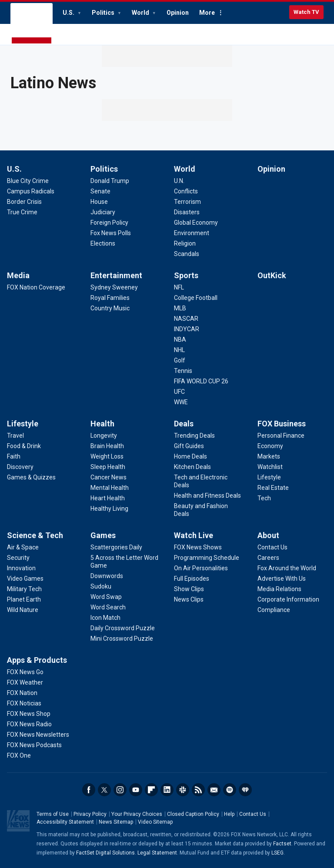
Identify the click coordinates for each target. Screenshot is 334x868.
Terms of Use (53, 814)
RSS (198, 790)
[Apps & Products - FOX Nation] (22, 693)
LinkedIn (167, 790)
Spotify (230, 790)
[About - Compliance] (274, 610)
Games (103, 535)
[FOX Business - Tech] (264, 498)
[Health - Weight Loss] (107, 456)
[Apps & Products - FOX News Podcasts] (34, 745)
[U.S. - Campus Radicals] (31, 191)
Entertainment (116, 275)
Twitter (104, 790)
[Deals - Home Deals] (190, 456)
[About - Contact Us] (272, 547)
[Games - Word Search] (108, 607)
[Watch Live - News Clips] (189, 599)
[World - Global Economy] (196, 223)
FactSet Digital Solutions (105, 853)
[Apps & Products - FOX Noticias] (24, 703)
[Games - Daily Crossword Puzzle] (123, 628)
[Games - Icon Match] (105, 618)
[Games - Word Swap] (106, 597)
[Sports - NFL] (179, 287)
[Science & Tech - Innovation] (21, 568)
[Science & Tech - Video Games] (25, 579)
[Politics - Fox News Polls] (111, 233)
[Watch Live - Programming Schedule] (207, 558)
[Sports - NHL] (179, 350)
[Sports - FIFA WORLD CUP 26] (201, 381)
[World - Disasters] (187, 212)
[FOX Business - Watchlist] (270, 467)
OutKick (272, 275)
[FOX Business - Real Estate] (273, 488)
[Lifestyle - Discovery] (20, 467)
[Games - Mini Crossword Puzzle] (122, 639)
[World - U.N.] (179, 181)
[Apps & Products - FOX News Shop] (29, 714)
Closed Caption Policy (193, 814)
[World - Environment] (192, 233)
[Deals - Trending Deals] (194, 436)
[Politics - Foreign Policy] (109, 223)
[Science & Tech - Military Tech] (24, 589)
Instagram (120, 790)
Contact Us (253, 814)
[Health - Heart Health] (108, 498)
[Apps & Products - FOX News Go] (25, 672)
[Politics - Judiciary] (103, 212)
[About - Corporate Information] (288, 599)
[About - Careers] (268, 558)
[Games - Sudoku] (101, 586)
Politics (104, 13)
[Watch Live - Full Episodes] (192, 579)
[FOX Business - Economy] (270, 446)
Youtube (136, 790)
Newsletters (214, 790)
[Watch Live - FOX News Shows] (198, 547)
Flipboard (151, 790)
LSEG (277, 853)
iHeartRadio (245, 790)
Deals (184, 424)
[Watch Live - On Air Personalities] (201, 568)
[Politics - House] (99, 202)
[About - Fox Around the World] (287, 568)
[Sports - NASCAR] (186, 319)
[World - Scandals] (187, 254)
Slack (183, 790)
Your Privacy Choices (137, 814)
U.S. (69, 13)
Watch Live (194, 535)
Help (229, 814)
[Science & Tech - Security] (18, 558)
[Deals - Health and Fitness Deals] (207, 496)
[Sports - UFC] (179, 392)
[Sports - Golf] (180, 360)
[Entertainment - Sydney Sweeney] (114, 287)
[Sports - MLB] (180, 308)
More (207, 13)
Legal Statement (157, 853)
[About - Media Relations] (279, 589)
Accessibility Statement (65, 822)
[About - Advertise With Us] (282, 579)
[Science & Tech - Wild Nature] (23, 610)
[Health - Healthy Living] (109, 509)
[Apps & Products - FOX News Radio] (29, 724)
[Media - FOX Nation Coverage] (36, 287)
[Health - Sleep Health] (108, 467)
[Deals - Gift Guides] (189, 446)
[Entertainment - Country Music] (110, 308)
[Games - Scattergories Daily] (116, 547)
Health (102, 424)
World (141, 13)
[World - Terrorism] (187, 202)
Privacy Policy (90, 814)
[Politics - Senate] (100, 191)
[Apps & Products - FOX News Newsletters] (38, 735)
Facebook (89, 790)
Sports (186, 275)
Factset (282, 844)
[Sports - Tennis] (183, 371)
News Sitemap (116, 822)
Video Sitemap (155, 822)
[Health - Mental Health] (110, 488)
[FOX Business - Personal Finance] (281, 436)
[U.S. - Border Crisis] (24, 202)
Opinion (178, 13)
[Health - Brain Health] (107, 446)
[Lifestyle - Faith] (14, 456)
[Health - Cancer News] (109, 477)
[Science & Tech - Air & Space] (23, 547)
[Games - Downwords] (107, 576)
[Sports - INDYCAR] (187, 329)
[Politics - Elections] (103, 243)
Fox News (32, 24)
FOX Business (282, 424)
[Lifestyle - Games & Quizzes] (31, 477)
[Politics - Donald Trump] (110, 181)
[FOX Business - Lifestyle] (269, 477)
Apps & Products (37, 660)
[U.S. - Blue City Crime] (28, 181)
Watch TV (306, 12)
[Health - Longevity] (104, 436)
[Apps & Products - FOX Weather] (25, 682)
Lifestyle (23, 424)
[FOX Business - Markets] (269, 456)
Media (18, 275)
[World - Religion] (185, 243)
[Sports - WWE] (181, 402)
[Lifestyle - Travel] (15, 436)
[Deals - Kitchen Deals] (192, 467)
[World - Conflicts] (186, 191)
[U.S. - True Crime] (22, 212)
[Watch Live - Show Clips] (189, 589)
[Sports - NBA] (180, 339)
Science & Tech (35, 535)
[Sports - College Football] (196, 298)
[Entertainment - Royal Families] (110, 298)
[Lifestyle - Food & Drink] (24, 446)
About (268, 535)
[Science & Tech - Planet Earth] (24, 599)
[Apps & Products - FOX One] (19, 755)
